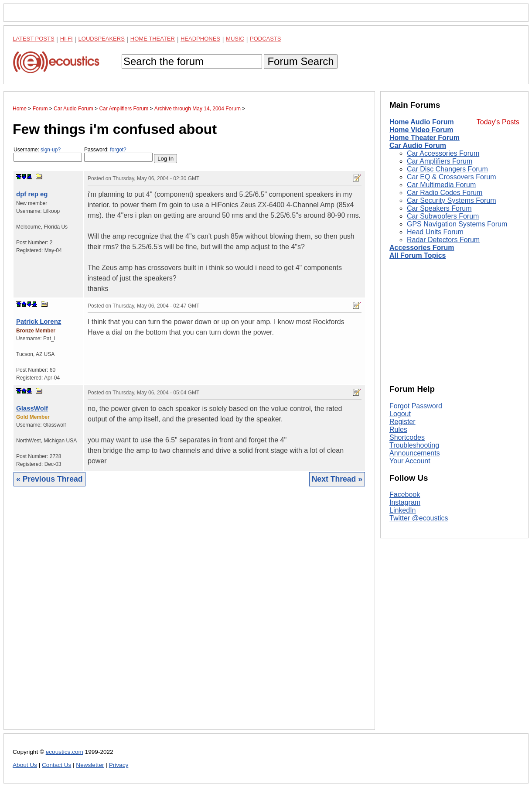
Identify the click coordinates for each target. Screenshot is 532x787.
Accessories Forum (422, 248)
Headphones (200, 39)
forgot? (118, 150)
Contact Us (56, 765)
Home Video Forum (421, 130)
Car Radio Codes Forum (445, 193)
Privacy (119, 765)
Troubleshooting (414, 445)
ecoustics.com (65, 752)
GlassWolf (32, 408)
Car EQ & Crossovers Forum (451, 177)
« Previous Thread (49, 479)
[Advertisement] (189, 615)
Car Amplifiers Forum (440, 161)
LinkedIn (403, 510)
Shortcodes (407, 437)
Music (235, 39)
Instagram (405, 502)
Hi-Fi (66, 39)
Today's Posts (498, 122)
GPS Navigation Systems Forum (457, 224)
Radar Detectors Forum (443, 240)
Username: (48, 154)
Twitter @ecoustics (419, 518)
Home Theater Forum (425, 138)
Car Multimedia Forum (441, 185)
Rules (398, 429)
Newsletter (90, 765)
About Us (25, 765)
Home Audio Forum (422, 122)
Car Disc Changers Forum (447, 169)
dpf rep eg (32, 194)
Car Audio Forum (418, 145)
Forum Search (300, 61)
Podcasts (266, 39)
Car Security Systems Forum (451, 200)
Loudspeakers (102, 39)
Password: (118, 154)
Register (402, 422)
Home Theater (153, 39)
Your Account (410, 461)
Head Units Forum (435, 232)
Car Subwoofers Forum (443, 216)
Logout (400, 414)
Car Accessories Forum (443, 153)
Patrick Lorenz (39, 321)
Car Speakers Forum (439, 208)
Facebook (405, 494)
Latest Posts (34, 39)
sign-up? (51, 150)
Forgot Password (416, 406)
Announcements (415, 453)
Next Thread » (337, 479)
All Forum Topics (418, 255)
